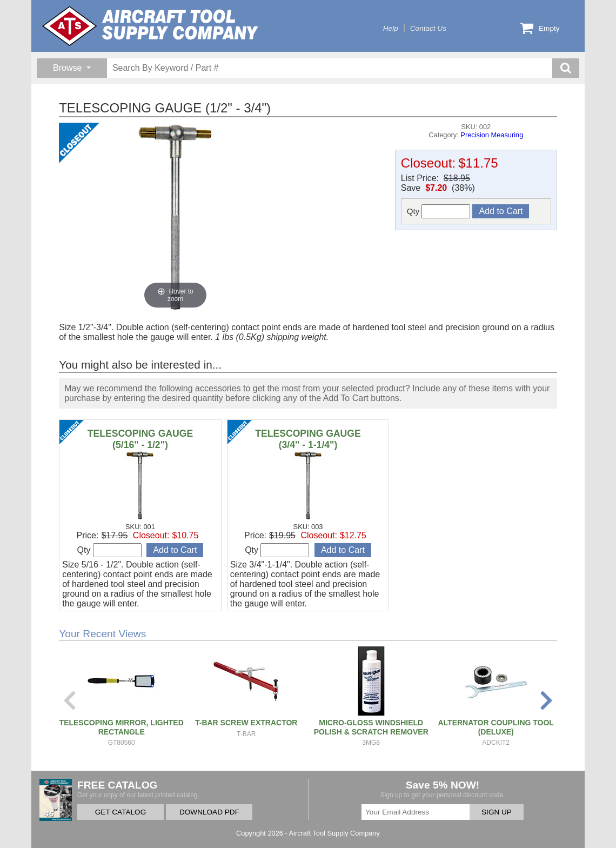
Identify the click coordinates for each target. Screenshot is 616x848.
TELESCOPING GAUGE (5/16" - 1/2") (140, 439)
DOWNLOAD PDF (209, 812)
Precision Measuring (492, 135)
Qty (439, 211)
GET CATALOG (120, 812)
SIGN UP (497, 812)
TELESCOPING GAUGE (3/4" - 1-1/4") (308, 439)
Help (391, 28)
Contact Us (428, 28)
